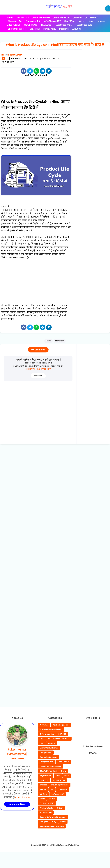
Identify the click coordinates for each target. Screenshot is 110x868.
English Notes (46, 776)
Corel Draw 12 (63, 762)
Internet (43, 789)
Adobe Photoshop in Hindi (51, 729)
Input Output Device (60, 785)
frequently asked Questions (52, 826)
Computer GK (46, 753)
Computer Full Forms (49, 748)
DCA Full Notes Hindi (48, 771)
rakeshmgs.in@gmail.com (38, 369)
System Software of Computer (53, 817)
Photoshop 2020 (47, 803)
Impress (43, 785)
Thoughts (44, 822)
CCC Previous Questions (59, 739)
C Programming (47, 734)
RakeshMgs (74, 845)
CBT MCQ (62, 734)
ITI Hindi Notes (59, 780)
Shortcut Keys (46, 813)
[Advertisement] (36, 91)
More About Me (23, 797)
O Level (52, 799)
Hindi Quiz (44, 780)
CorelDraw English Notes (50, 766)
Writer (63, 822)
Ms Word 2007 (58, 794)
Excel (58, 776)
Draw (64, 771)
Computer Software (48, 757)
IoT (52, 789)
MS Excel (43, 794)
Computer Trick (46, 762)
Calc (42, 743)
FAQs (67, 776)
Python (60, 808)
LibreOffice (63, 789)
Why (54, 822)
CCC (42, 739)
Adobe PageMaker (61, 725)
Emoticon (38, 376)
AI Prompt (44, 725)
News (42, 799)
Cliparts (52, 743)
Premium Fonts (46, 808)
